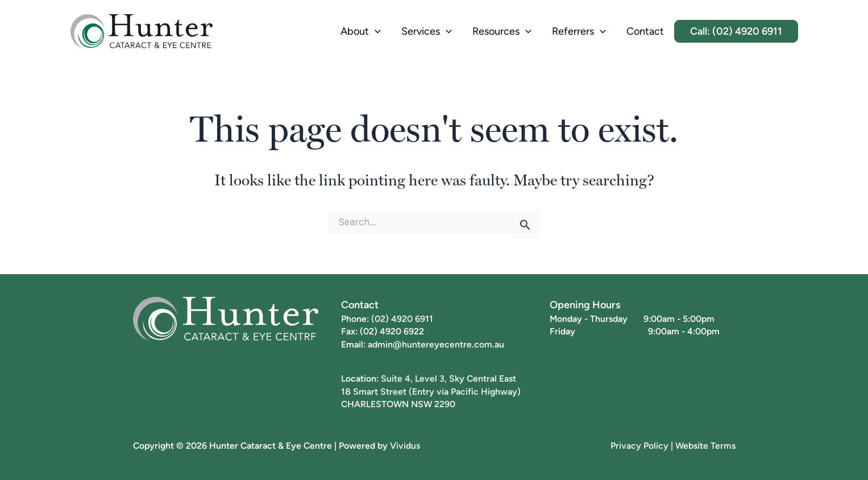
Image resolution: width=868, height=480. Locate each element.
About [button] (361, 32)
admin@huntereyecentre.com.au (436, 344)
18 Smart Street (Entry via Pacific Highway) (431, 391)
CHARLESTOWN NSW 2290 (398, 404)
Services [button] (427, 32)
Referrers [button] (579, 32)
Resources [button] (502, 32)
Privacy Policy (639, 445)
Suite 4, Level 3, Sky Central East (448, 378)
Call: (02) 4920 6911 (736, 31)
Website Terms (705, 445)
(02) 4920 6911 (402, 318)
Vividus (405, 445)
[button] (375, 32)
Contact (645, 31)
